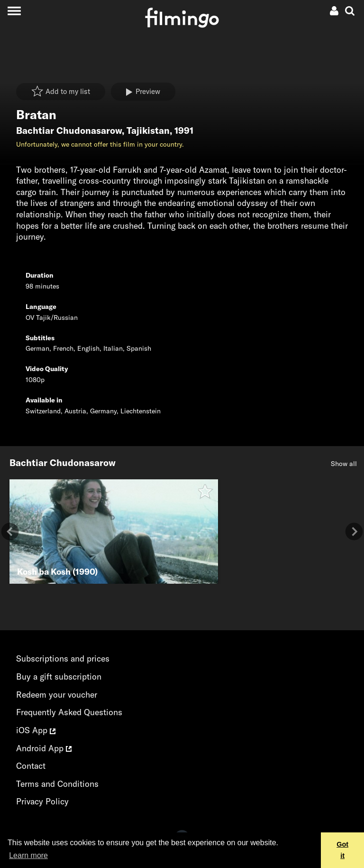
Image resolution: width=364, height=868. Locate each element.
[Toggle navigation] (14, 11)
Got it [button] (342, 850)
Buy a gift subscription (59, 677)
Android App (44, 748)
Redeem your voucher (57, 695)
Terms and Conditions (57, 784)
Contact (31, 766)
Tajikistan (148, 131)
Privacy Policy (42, 801)
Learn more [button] (28, 855)
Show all (344, 464)
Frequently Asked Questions (69, 712)
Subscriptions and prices (63, 658)
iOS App (36, 730)
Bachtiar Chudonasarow (69, 131)
